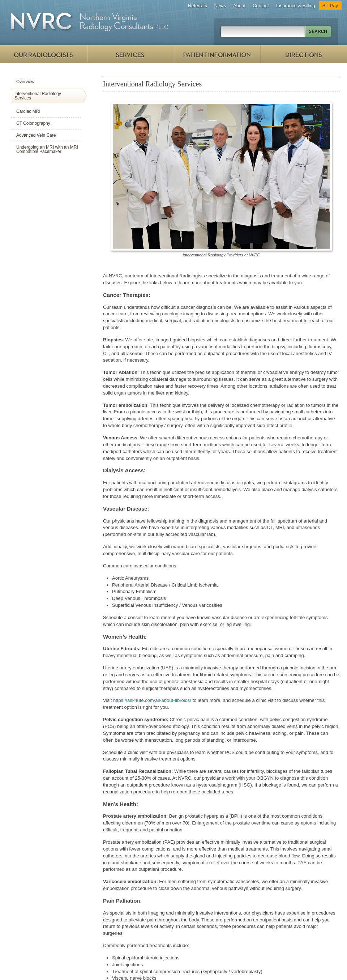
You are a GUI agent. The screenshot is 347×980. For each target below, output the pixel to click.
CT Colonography (33, 123)
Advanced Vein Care (36, 135)
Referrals (198, 6)
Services (130, 54)
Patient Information (217, 54)
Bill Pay (330, 6)
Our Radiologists (43, 54)
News (220, 6)
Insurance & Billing (296, 6)
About (239, 6)
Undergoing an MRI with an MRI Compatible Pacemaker (47, 149)
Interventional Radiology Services (38, 96)
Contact (261, 6)
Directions (304, 54)
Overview (25, 82)
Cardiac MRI (28, 111)
